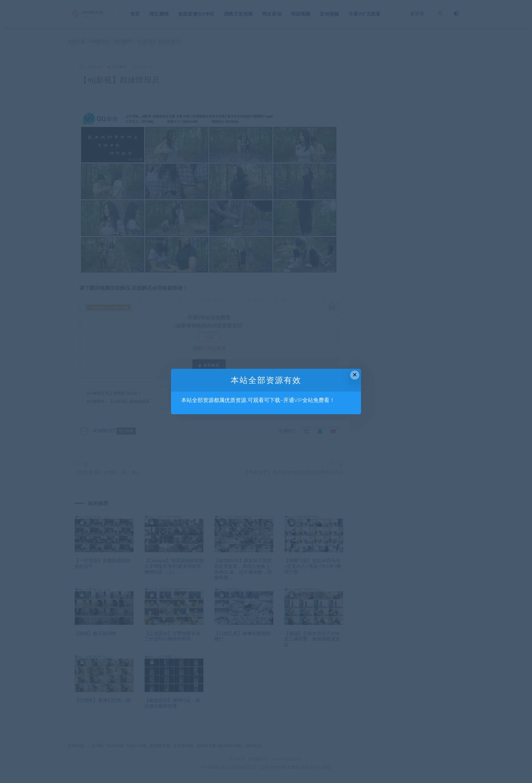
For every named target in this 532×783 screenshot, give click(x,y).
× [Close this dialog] (355, 375)
